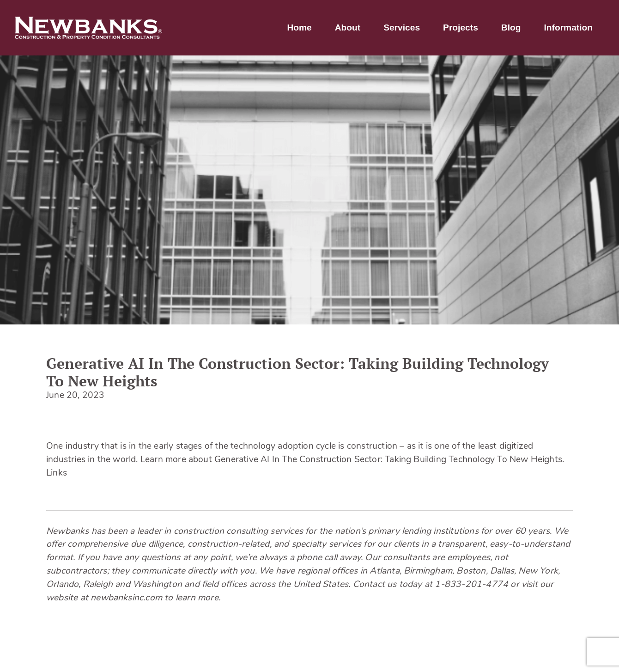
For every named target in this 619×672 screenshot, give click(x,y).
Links (57, 473)
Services (402, 27)
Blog (511, 27)
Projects (461, 27)
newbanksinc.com (126, 598)
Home (299, 27)
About (348, 27)
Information (568, 27)
